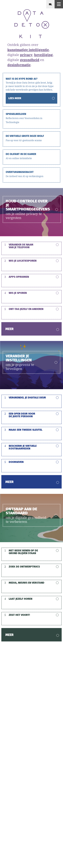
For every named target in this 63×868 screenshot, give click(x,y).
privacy (26, 55)
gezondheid (30, 60)
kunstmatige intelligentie (28, 50)
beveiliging (43, 55)
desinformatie (19, 65)
